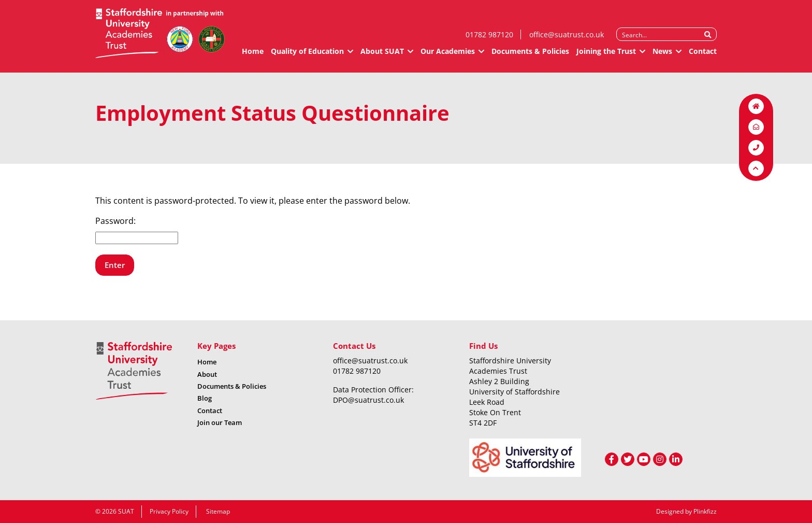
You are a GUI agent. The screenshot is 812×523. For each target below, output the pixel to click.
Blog (205, 398)
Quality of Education (307, 56)
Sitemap (218, 511)
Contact (703, 56)
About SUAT (382, 56)
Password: (137, 230)
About (207, 374)
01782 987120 (489, 39)
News (662, 56)
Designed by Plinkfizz (686, 511)
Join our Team (220, 422)
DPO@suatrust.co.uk (368, 400)
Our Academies (448, 56)
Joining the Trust (606, 56)
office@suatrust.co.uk (567, 39)
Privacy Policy (169, 511)
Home (253, 56)
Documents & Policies (530, 56)
